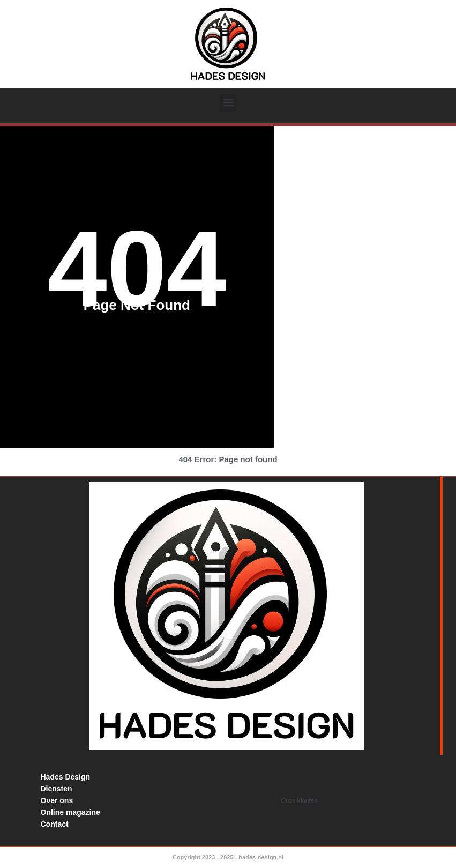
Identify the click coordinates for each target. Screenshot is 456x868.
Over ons (57, 800)
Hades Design (66, 777)
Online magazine (70, 812)
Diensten (57, 789)
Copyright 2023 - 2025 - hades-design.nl (228, 857)
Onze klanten (300, 800)
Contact (55, 824)
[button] (228, 103)
